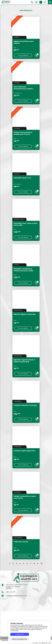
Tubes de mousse (21, 542)
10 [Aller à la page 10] (42, 563)
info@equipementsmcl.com (14, 596)
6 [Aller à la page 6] (27, 563)
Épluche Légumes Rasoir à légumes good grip (24, 361)
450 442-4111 (8, 592)
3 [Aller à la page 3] (17, 563)
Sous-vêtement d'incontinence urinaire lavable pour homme (23, 89)
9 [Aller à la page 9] (38, 563)
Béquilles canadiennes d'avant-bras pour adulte (24, 270)
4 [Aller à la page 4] (20, 563)
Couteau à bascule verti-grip (25, 405)
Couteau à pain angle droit (24, 451)
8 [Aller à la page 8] (34, 563)
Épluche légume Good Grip (25, 314)
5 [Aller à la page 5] (24, 563)
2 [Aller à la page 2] (13, 563)
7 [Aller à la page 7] (31, 563)
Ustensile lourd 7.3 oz (22, 178)
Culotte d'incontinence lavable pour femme (23, 133)
